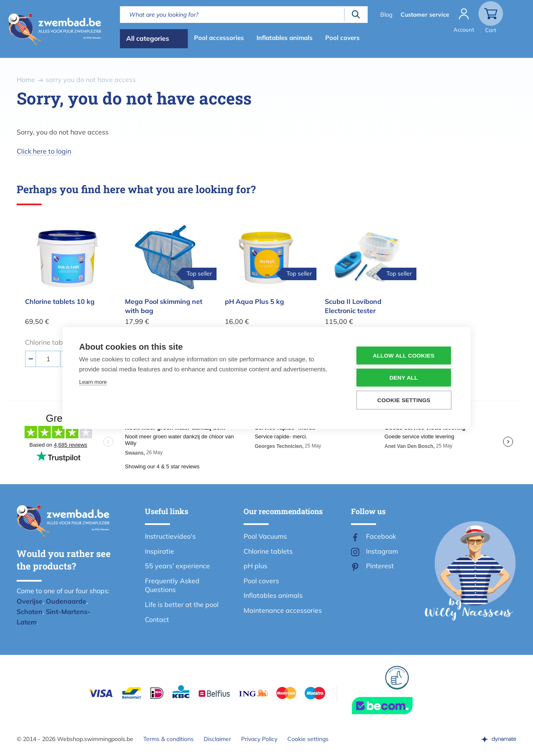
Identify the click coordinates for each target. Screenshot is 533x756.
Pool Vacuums (265, 536)
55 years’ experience (177, 566)
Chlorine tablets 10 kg (60, 301)
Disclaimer (217, 739)
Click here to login (44, 151)
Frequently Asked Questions (172, 585)
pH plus (255, 566)
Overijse (30, 601)
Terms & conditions (168, 739)
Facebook (381, 536)
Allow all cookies (403, 356)
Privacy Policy (259, 739)
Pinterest (380, 566)
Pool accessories (219, 38)
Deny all (403, 378)
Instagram (382, 551)
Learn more (93, 382)
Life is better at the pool (182, 604)
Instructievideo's (170, 536)
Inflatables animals (285, 38)
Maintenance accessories (283, 610)
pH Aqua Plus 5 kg (254, 301)
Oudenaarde (66, 601)
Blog (385, 15)
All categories (148, 38)
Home (26, 80)
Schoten (30, 612)
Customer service (424, 15)
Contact (157, 619)
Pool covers (342, 38)
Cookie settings (308, 739)
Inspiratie (159, 551)
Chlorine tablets (268, 551)
